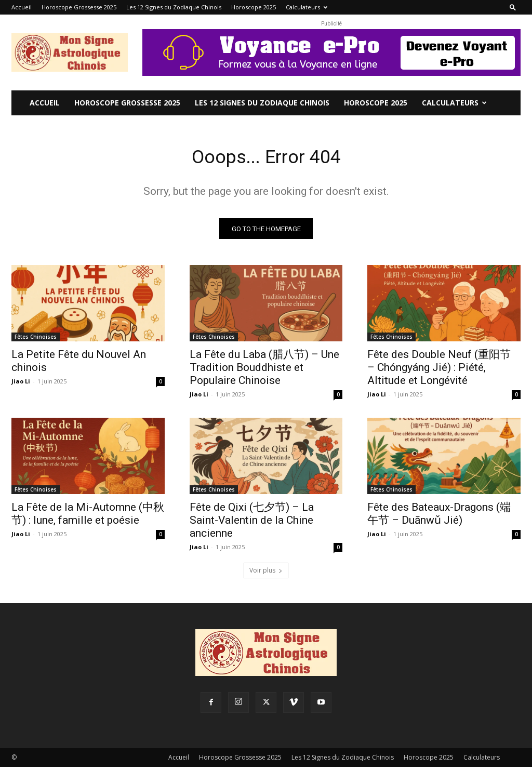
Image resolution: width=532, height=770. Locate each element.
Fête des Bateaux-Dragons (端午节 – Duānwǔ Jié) (439, 517)
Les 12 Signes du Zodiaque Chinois (174, 7)
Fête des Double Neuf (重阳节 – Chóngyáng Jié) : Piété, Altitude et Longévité (439, 370)
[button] (513, 7)
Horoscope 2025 (254, 7)
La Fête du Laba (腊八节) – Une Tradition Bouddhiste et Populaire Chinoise (264, 370)
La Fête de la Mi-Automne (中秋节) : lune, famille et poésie (88, 517)
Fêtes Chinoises (36, 340)
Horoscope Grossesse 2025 (79, 7)
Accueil (22, 7)
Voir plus (266, 573)
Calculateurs (307, 7)
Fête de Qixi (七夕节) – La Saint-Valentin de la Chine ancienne (252, 524)
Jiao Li (21, 384)
